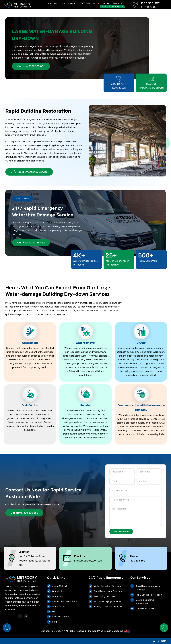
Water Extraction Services (107, 586)
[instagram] (26, 616)
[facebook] (20, 616)
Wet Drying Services (104, 596)
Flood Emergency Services (108, 591)
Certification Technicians (65, 601)
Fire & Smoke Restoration (149, 595)
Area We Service (61, 617)
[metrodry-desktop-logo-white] (17, 3)
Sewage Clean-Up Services (108, 606)
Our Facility (58, 606)
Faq (54, 612)
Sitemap (92, 631)
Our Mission (58, 591)
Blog (54, 622)
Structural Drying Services (107, 601)
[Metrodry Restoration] (21, 576)
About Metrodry (60, 586)
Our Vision (58, 596)
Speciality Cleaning (146, 609)
